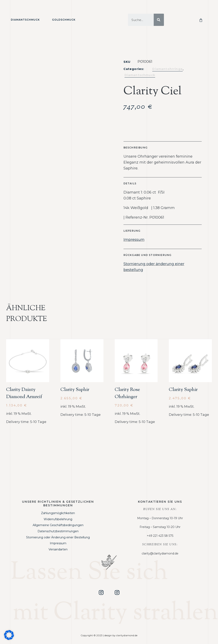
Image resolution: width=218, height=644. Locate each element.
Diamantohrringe (167, 69)
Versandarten (58, 549)
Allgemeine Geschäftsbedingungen (58, 525)
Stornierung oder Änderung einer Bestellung (58, 537)
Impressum (134, 240)
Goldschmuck (64, 20)
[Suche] (159, 20)
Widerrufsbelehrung (58, 519)
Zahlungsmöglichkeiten (58, 513)
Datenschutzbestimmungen (58, 531)
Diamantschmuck (25, 20)
